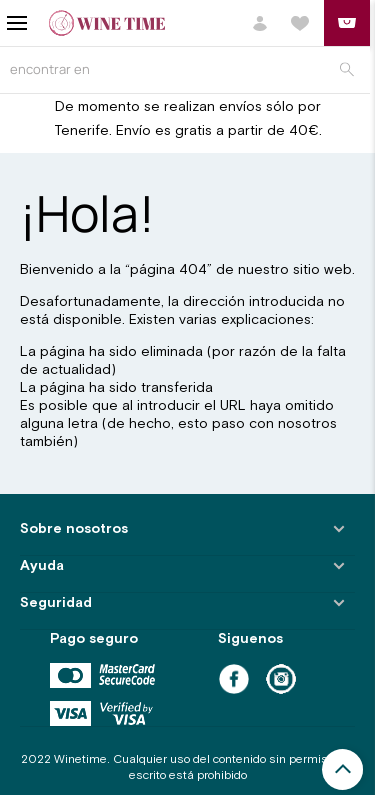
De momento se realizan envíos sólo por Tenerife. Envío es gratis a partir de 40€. (188, 119)
